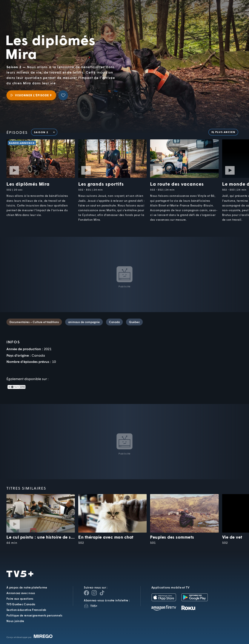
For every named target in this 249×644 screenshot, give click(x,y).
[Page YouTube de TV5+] (102, 593)
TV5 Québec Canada (21, 604)
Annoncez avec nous (21, 593)
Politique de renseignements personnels (34, 615)
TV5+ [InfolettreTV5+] (94, 606)
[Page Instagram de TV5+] (94, 593)
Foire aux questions (20, 599)
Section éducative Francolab (26, 610)
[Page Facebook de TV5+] (86, 593)
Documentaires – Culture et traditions (34, 322)
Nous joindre (15, 621)
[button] (173, 13)
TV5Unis (27, 10)
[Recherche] (231, 13)
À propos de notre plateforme (27, 587)
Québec (134, 322)
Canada (114, 322)
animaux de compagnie (84, 322)
